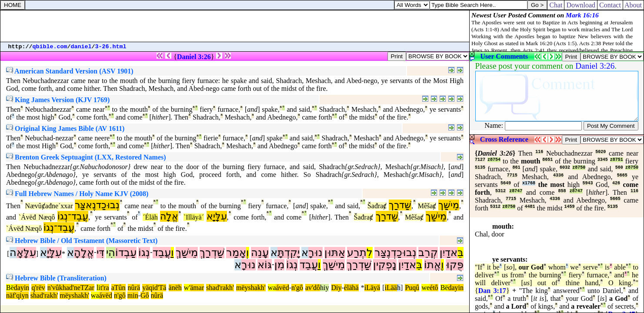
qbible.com (50, 47)
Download (581, 5)
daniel (81, 47)
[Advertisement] (235, 26)
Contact (610, 5)
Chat (556, 5)
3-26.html (111, 47)
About (633, 5)
